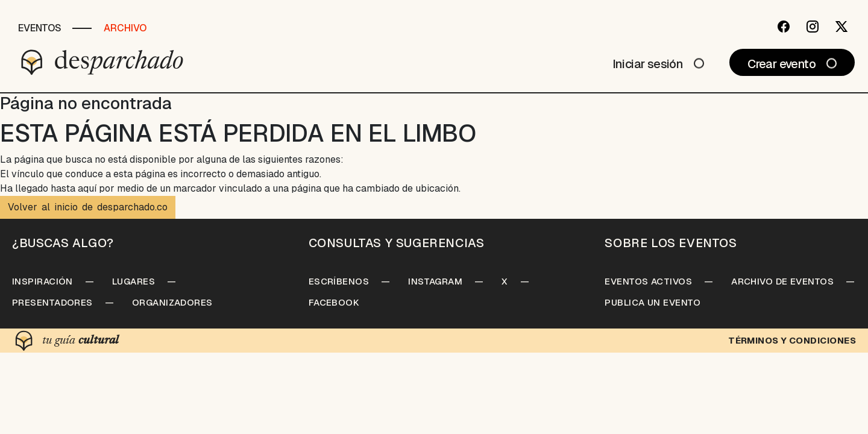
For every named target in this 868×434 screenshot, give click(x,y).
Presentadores (52, 302)
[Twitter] (841, 27)
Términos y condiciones (792, 340)
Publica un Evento (653, 302)
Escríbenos (339, 281)
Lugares (134, 281)
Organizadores (172, 302)
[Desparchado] (102, 62)
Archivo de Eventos (782, 281)
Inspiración (42, 281)
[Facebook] (784, 27)
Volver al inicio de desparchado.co (88, 207)
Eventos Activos (648, 281)
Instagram (435, 281)
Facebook (334, 302)
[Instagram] (813, 27)
